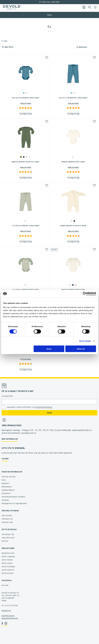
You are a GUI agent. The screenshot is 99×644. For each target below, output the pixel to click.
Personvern (6, 493)
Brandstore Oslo (8, 553)
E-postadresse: (7, 396)
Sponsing (5, 500)
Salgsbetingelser (8, 490)
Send (49, 413)
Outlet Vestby (7, 563)
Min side (5, 585)
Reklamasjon (7, 487)
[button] (47, 57)
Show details (85, 341)
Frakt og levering (8, 477)
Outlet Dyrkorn (8, 573)
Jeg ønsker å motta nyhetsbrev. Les (29, 407)
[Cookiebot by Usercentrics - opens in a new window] (85, 294)
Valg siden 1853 (8, 538)
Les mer (5, 459)
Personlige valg (8, 534)
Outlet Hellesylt (8, 570)
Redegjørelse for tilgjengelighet (14, 503)
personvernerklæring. (44, 407)
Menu (95, 7)
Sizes (49, 15)
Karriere (5, 541)
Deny (49, 349)
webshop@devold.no (10, 618)
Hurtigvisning (26, 113)
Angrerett (5, 483)
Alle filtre (9, 47)
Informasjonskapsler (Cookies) (13, 497)
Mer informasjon (10, 439)
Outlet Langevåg (8, 557)
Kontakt (5, 611)
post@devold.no (8, 616)
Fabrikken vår (7, 519)
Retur (4, 480)
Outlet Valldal (7, 560)
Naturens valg (7, 522)
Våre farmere (7, 516)
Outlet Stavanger (8, 567)
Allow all (81, 349)
